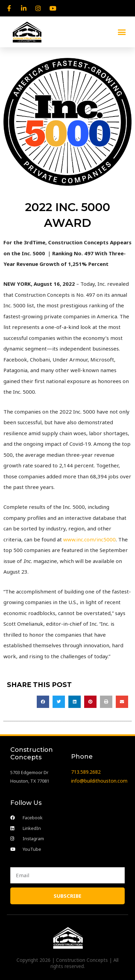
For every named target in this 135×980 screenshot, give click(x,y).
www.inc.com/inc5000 (89, 539)
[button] (122, 32)
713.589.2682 (86, 772)
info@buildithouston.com (99, 781)
